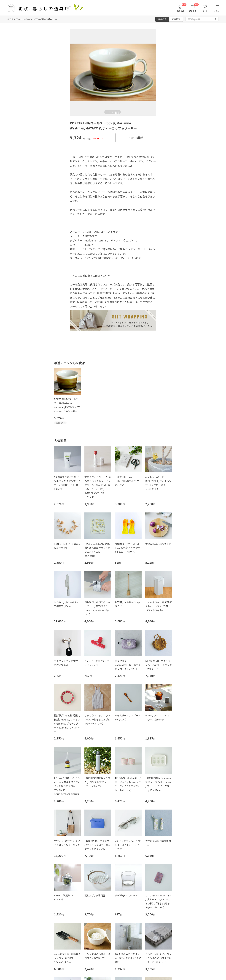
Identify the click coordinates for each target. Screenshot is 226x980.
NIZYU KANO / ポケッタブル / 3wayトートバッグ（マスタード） (159, 665)
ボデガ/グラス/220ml (126, 895)
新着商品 (180, 11)
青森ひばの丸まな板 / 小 (158, 544)
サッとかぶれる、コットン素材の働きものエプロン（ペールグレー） (97, 719)
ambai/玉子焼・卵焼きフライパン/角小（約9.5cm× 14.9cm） (67, 958)
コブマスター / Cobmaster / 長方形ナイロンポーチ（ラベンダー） (128, 665)
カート (205, 11)
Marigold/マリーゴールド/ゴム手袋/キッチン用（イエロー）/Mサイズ (128, 548)
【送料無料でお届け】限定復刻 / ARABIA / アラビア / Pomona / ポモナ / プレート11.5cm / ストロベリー (67, 723)
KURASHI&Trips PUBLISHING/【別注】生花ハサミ (127, 481)
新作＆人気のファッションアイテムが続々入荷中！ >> (32, 19)
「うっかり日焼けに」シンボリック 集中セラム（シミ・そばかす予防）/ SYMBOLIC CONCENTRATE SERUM (67, 786)
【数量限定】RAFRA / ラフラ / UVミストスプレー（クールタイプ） (97, 782)
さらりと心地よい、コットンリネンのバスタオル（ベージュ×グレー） (158, 958)
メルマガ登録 (136, 138)
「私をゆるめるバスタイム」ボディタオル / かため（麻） (128, 958)
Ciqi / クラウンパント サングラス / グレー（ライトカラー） (128, 845)
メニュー (217, 11)
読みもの (193, 11)
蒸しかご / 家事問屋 (95, 895)
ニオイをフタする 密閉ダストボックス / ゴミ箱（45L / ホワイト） (159, 606)
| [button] (110, 112)
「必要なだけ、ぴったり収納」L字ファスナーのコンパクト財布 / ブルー (97, 845)
